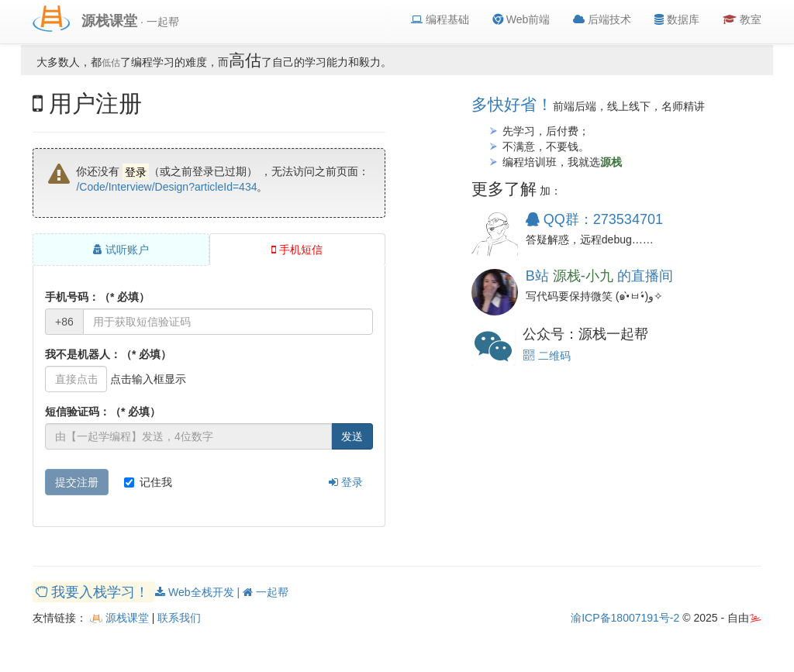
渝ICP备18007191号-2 (625, 618)
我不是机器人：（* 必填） (108, 354)
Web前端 (521, 19)
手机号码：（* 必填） (97, 297)
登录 (346, 482)
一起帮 (266, 592)
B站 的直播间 (599, 276)
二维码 (547, 356)
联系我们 (179, 618)
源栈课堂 (119, 618)
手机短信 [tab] (297, 250)
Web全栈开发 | (199, 592)
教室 (742, 19)
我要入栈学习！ (94, 591)
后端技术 (602, 19)
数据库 (677, 19)
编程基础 (440, 19)
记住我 (148, 482)
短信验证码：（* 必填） (103, 412)
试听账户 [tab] (121, 250)
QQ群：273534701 (594, 219)
